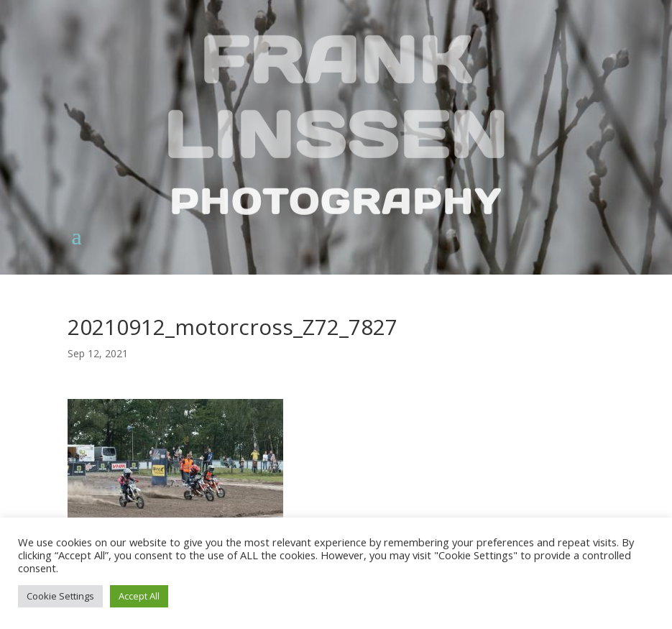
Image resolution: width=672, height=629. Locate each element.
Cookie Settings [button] (60, 596)
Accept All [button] (139, 596)
